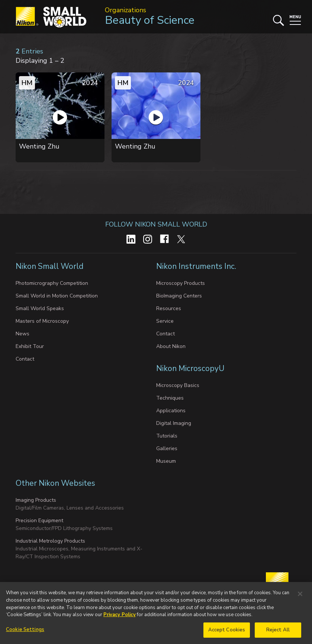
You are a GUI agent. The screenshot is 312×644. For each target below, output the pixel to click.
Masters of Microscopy (42, 321)
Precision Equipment (39, 521)
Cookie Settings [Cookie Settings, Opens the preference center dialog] (25, 632)
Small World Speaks (40, 308)
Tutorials (167, 436)
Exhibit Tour (30, 346)
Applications (171, 411)
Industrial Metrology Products (50, 541)
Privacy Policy (120, 617)
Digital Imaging (174, 423)
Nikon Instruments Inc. (197, 266)
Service (165, 321)
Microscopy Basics (178, 385)
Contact (25, 359)
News (22, 334)
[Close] (300, 596)
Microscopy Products (181, 283)
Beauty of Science (150, 20)
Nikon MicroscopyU (190, 368)
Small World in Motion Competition (57, 296)
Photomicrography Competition (52, 283)
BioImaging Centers (179, 296)
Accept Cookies (227, 632)
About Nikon (171, 346)
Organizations (126, 10)
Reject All (278, 632)
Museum (166, 461)
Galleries (167, 448)
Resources (169, 308)
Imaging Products (36, 500)
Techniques (170, 398)
